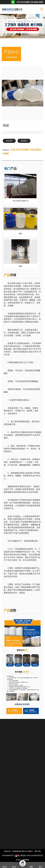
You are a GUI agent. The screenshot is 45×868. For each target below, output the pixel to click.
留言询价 (9, 141)
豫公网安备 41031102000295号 (28, 855)
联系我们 (24, 141)
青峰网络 (26, 860)
